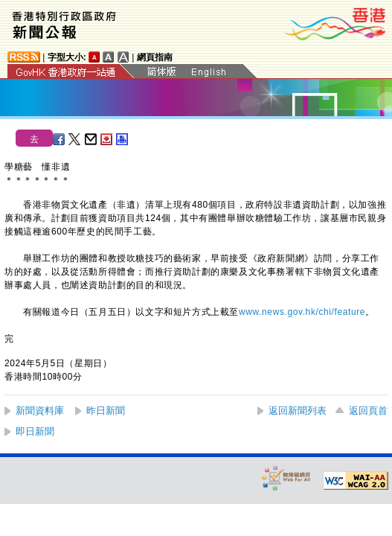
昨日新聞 (106, 411)
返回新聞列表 (298, 411)
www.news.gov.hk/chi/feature (302, 312)
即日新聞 (35, 431)
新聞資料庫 (40, 411)
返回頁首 (368, 411)
